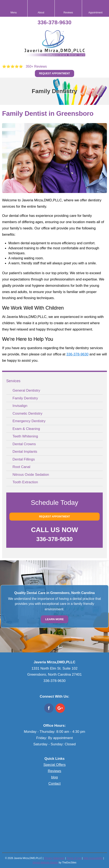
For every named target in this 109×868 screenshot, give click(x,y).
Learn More (55, 619)
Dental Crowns (24, 444)
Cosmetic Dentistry (27, 413)
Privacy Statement (54, 858)
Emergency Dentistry (29, 421)
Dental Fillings (24, 459)
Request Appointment (54, 73)
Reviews (54, 771)
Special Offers (54, 765)
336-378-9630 (54, 22)
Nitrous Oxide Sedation (31, 475)
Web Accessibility (93, 858)
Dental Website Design (45, 863)
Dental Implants (25, 452)
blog (54, 777)
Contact (55, 784)
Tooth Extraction (25, 482)
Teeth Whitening (25, 436)
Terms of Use (74, 858)
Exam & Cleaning (26, 429)
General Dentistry (26, 390)
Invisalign (20, 406)
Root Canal (21, 467)
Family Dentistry (25, 398)
